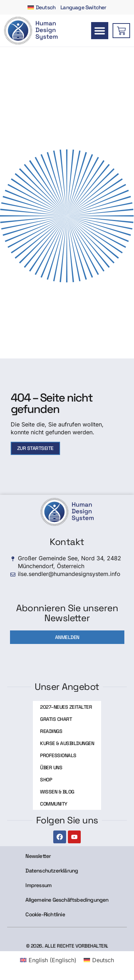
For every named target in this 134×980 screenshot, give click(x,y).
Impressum (38, 885)
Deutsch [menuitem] (103, 960)
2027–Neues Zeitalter (66, 707)
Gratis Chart (56, 719)
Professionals (58, 755)
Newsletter (38, 856)
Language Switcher (83, 7)
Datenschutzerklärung (52, 871)
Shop (46, 780)
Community (54, 804)
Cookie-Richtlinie (45, 914)
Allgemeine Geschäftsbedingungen (67, 900)
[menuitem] (41, 7)
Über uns (51, 767)
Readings (51, 731)
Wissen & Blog (57, 792)
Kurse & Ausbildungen (67, 743)
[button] (100, 31)
